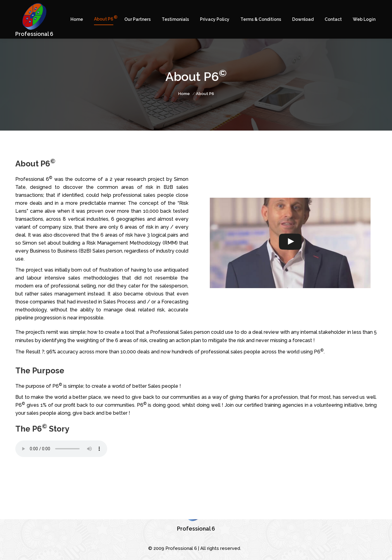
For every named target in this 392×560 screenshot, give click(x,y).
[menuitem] (77, 19)
